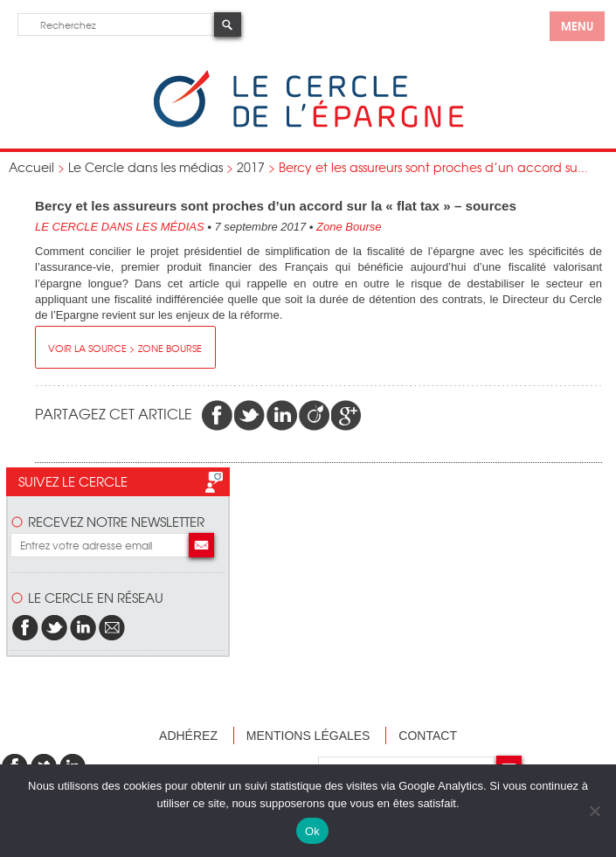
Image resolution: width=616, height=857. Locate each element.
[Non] (594, 811)
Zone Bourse (349, 227)
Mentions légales (308, 736)
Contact (428, 736)
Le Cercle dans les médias (145, 167)
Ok (312, 831)
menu (577, 25)
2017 (251, 167)
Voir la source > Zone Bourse (125, 348)
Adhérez (188, 736)
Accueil (31, 167)
